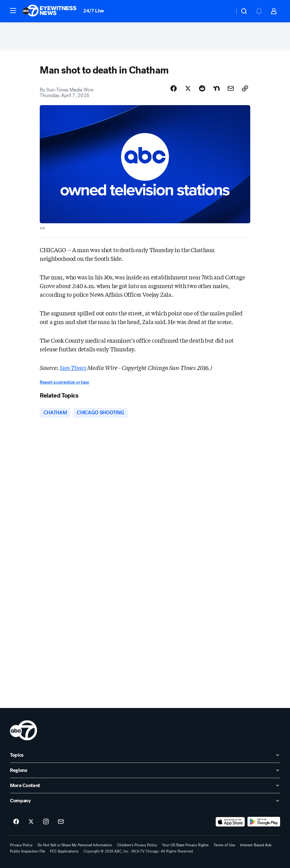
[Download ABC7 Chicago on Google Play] (264, 822)
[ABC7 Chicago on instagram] (46, 822)
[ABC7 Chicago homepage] (50, 11)
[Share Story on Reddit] (202, 88)
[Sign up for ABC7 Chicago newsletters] (61, 822)
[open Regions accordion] (145, 770)
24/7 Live (94, 11)
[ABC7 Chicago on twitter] (31, 822)
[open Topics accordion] (145, 755)
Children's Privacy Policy (137, 845)
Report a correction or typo (64, 382)
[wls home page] (23, 730)
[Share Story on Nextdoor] (216, 88)
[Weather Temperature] (225, 11)
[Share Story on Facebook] (174, 88)
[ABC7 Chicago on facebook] (16, 822)
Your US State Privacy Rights (185, 845)
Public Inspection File (27, 851)
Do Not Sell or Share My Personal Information (75, 845)
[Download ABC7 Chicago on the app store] (230, 822)
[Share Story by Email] (231, 88)
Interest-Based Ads (256, 845)
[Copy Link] (245, 88)
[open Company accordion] (145, 801)
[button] (13, 11)
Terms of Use (224, 845)
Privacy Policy (21, 845)
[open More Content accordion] (145, 786)
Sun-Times (73, 367)
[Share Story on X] (188, 88)
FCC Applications (64, 851)
